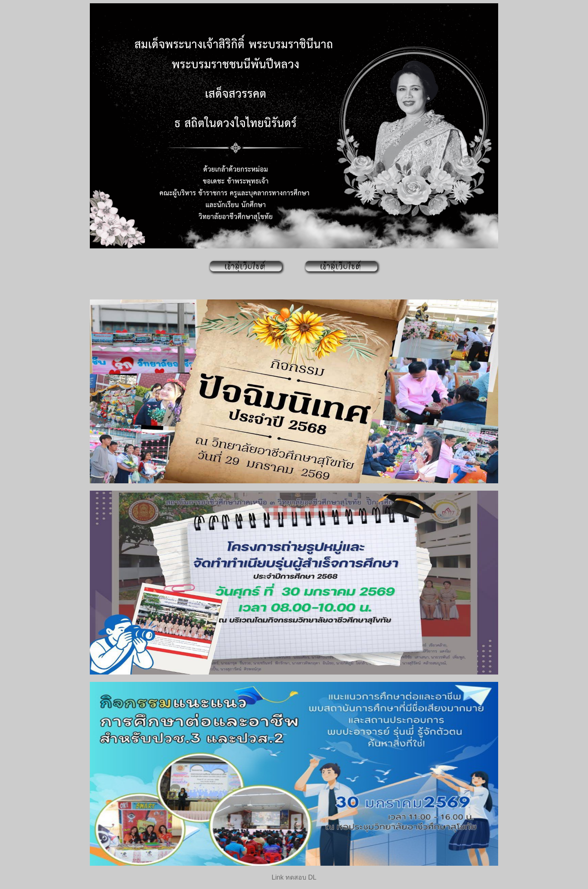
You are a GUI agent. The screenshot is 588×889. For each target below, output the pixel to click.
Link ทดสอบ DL (294, 877)
